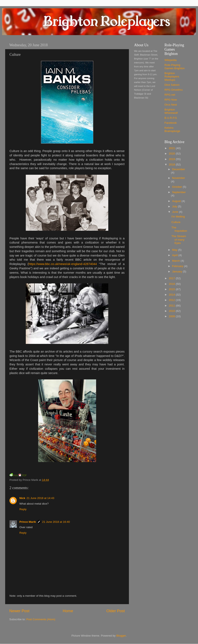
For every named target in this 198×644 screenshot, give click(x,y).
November (179, 178)
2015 (172, 289)
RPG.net (170, 95)
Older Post (116, 611)
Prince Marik (28, 522)
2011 (172, 306)
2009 (172, 316)
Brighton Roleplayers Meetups (172, 77)
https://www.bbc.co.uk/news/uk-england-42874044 (63, 264)
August (177, 201)
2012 (172, 300)
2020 (172, 154)
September (179, 192)
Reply (23, 509)
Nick (22, 498)
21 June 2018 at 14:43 (40, 498)
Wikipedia (171, 60)
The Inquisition (179, 229)
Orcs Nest (171, 105)
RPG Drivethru (174, 90)
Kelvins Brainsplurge (172, 129)
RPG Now (171, 100)
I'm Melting (178, 217)
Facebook (171, 123)
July (175, 206)
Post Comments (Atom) (41, 619)
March (176, 261)
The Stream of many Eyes (179, 239)
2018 (172, 165)
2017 (172, 278)
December (179, 169)
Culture (176, 222)
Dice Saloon (172, 85)
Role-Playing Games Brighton (175, 67)
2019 (172, 159)
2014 (172, 295)
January (178, 272)
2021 (172, 148)
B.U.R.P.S (171, 118)
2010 (172, 311)
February (178, 266)
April (175, 255)
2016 (172, 284)
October (178, 187)
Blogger (121, 636)
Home (68, 611)
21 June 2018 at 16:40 (56, 522)
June (176, 212)
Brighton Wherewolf (171, 111)
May (175, 250)
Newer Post (19, 611)
